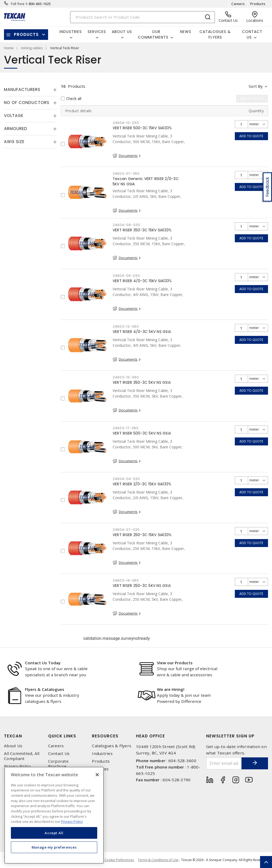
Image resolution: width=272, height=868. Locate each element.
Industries (102, 754)
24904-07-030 (126, 530)
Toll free (18, 4)
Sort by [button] (256, 86)
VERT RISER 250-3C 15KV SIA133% (142, 535)
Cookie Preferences (119, 860)
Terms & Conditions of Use (158, 860)
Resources (105, 736)
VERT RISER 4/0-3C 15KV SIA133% (142, 281)
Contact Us (59, 754)
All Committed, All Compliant (22, 756)
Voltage (14, 116)
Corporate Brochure (58, 764)
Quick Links (62, 736)
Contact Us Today (43, 663)
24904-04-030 (126, 479)
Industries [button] (71, 32)
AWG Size (14, 142)
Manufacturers (22, 89)
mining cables (32, 48)
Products (258, 4)
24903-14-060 (126, 580)
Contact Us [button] (252, 34)
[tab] (30, 90)
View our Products (175, 663)
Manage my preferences (54, 847)
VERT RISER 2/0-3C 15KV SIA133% (142, 484)
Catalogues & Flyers (215, 34)
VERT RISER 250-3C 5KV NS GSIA (142, 586)
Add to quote (251, 136)
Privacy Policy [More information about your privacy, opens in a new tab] (72, 821)
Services (100, 769)
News (186, 32)
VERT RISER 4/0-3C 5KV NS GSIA (142, 332)
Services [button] (97, 32)
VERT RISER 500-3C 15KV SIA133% (142, 128)
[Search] (143, 17)
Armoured (16, 129)
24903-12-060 (126, 326)
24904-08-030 (126, 225)
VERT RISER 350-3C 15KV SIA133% (142, 230)
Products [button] (26, 34)
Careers (238, 4)
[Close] (97, 775)
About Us (13, 746)
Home (9, 48)
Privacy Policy (18, 766)
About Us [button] (122, 32)
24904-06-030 (126, 276)
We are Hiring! (171, 689)
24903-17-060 (126, 428)
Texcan (13, 736)
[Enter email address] (224, 763)
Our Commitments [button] (153, 34)
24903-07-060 (126, 174)
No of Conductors (27, 103)
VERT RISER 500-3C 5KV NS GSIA (142, 433)
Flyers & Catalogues (45, 689)
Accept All (54, 833)
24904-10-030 (126, 123)
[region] (54, 815)
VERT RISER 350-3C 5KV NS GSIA (142, 382)
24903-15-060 (126, 377)
